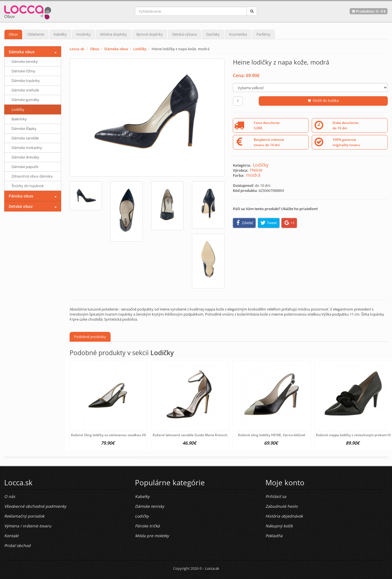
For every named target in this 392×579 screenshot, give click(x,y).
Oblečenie (36, 34)
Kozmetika (238, 34)
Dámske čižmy (23, 71)
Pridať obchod (17, 545)
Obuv (13, 34)
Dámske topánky (26, 81)
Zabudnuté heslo (281, 506)
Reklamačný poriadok (24, 516)
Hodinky (83, 34)
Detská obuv (21, 206)
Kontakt (11, 536)
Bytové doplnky (150, 34)
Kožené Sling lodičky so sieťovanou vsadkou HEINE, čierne (117, 435)
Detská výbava (184, 34)
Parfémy (263, 34)
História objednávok (284, 516)
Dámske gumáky (25, 100)
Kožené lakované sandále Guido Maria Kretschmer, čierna (199, 435)
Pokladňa (274, 536)
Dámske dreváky (25, 157)
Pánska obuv (21, 196)
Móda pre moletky (152, 536)
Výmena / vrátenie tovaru (28, 526)
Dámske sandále (25, 138)
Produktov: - (369, 11)
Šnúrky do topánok (28, 186)
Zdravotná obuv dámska (32, 176)
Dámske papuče (25, 167)
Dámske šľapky (24, 128)
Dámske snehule (25, 90)
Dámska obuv (116, 49)
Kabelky (60, 34)
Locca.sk (77, 49)
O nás (10, 496)
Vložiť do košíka (323, 100)
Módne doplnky (114, 34)
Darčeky (213, 34)
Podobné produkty (90, 337)
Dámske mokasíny (27, 148)
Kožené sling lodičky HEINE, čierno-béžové (272, 435)
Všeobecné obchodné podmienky (35, 506)
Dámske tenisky (25, 61)
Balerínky (19, 119)
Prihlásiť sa (276, 496)
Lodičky (140, 49)
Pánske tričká (147, 526)
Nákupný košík (279, 526)
